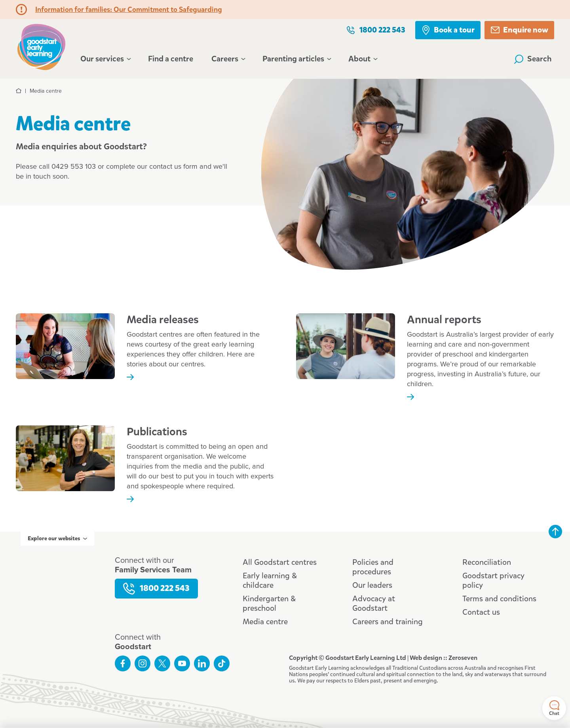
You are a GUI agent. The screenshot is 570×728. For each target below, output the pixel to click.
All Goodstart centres (280, 562)
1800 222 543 (376, 30)
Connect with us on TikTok (222, 663)
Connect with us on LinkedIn (202, 663)
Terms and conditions (499, 599)
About (362, 59)
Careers (228, 59)
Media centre (265, 622)
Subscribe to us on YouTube (182, 663)
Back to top (555, 532)
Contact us (481, 612)
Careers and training (388, 622)
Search (533, 59)
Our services (105, 59)
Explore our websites (57, 538)
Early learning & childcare (270, 580)
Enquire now (519, 30)
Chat (554, 708)
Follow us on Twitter (162, 663)
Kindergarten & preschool (269, 603)
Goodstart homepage (41, 46)
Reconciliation (487, 562)
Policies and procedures (373, 567)
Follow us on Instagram (142, 663)
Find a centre (171, 59)
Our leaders (372, 585)
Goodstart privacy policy (493, 580)
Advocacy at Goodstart (374, 603)
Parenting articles (296, 59)
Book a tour (448, 30)
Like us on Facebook (123, 663)
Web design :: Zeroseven (444, 658)
